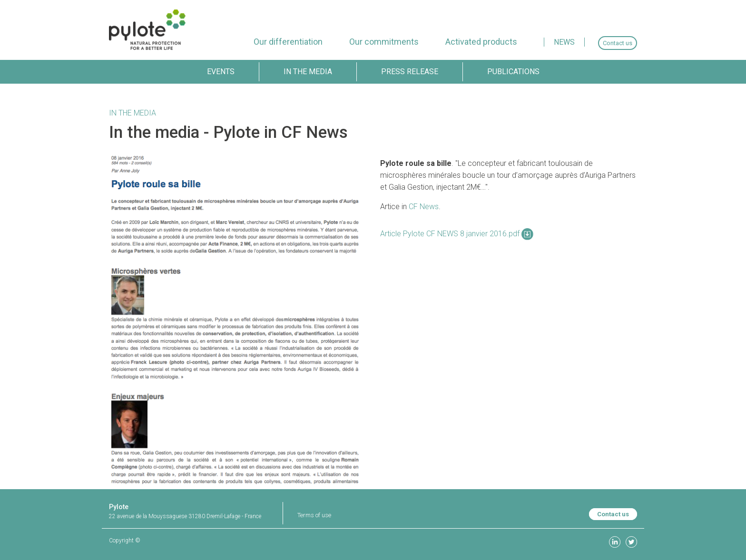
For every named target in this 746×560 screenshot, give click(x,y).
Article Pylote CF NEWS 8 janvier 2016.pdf (457, 234)
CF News (424, 207)
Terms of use (314, 515)
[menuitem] (288, 42)
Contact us (613, 514)
